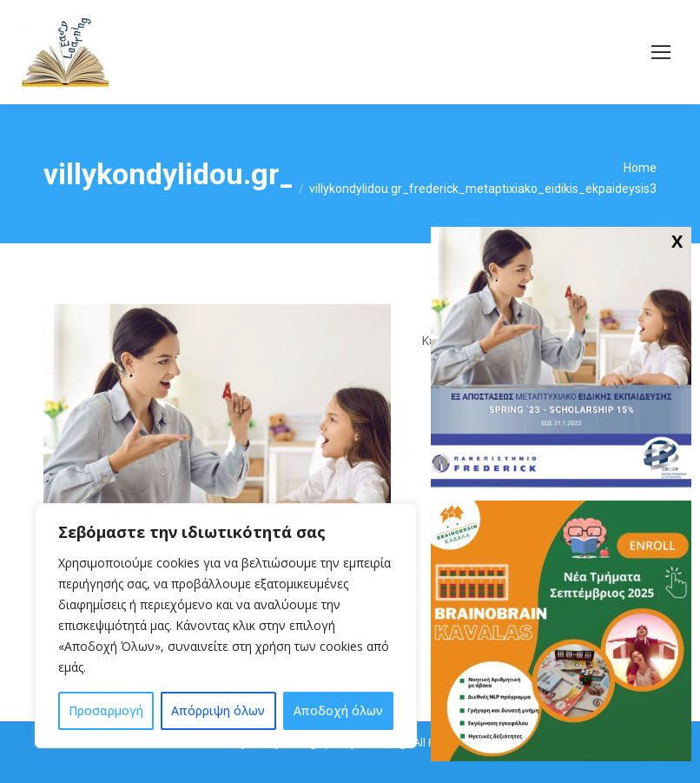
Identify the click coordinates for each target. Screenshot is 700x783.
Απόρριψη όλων (218, 710)
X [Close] (677, 241)
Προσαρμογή (106, 710)
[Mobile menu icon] (661, 52)
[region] (226, 626)
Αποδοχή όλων (338, 710)
